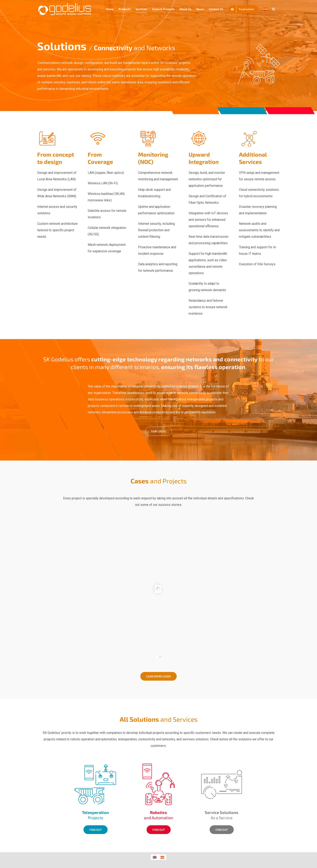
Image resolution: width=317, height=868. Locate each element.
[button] (273, 9)
